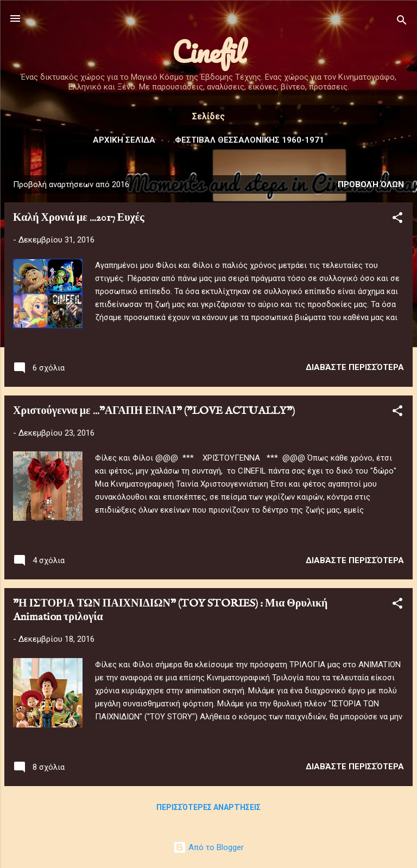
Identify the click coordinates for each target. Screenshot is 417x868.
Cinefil (209, 52)
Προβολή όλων (371, 184)
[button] (397, 219)
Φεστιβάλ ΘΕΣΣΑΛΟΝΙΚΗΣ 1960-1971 (249, 140)
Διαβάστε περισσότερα (355, 367)
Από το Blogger (208, 847)
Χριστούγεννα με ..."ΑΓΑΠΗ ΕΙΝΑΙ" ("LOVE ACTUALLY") (154, 411)
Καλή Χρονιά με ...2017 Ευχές (79, 218)
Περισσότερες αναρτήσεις (208, 807)
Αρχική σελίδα (124, 140)
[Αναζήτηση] (402, 22)
